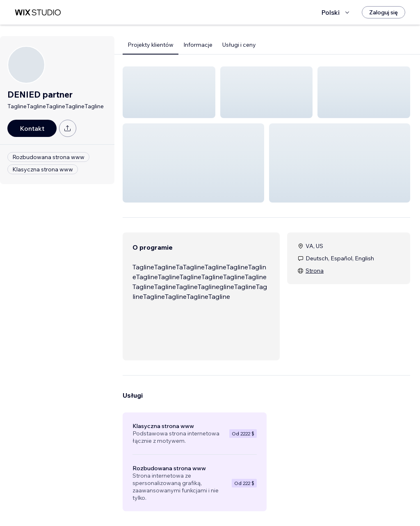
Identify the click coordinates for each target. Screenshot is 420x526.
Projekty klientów (151, 45)
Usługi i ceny (239, 45)
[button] (169, 92)
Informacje (198, 45)
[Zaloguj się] (383, 12)
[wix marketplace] (38, 13)
